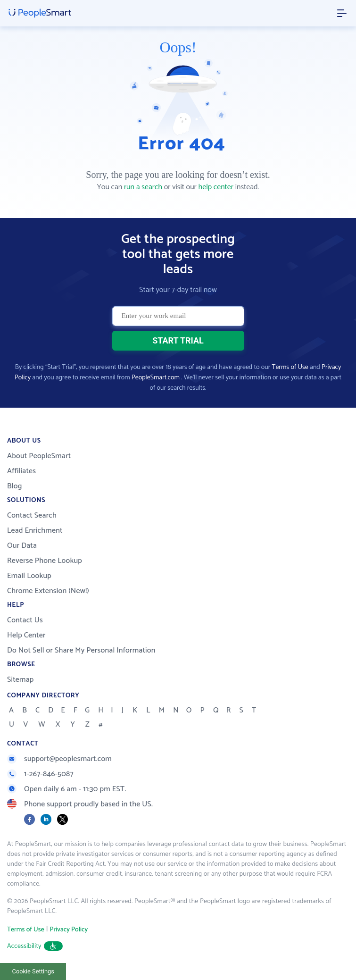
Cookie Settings (33, 971)
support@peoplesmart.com (59, 759)
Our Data (22, 546)
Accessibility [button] (35, 946)
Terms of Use (290, 367)
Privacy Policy (69, 930)
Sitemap (21, 680)
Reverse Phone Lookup (45, 561)
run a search (143, 187)
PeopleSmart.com (156, 378)
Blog (15, 486)
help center (216, 187)
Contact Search (32, 515)
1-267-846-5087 (40, 774)
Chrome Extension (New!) (48, 591)
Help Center (26, 635)
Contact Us (25, 620)
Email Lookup (29, 576)
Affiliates (21, 471)
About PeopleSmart (39, 456)
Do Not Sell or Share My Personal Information (81, 650)
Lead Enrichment (35, 531)
